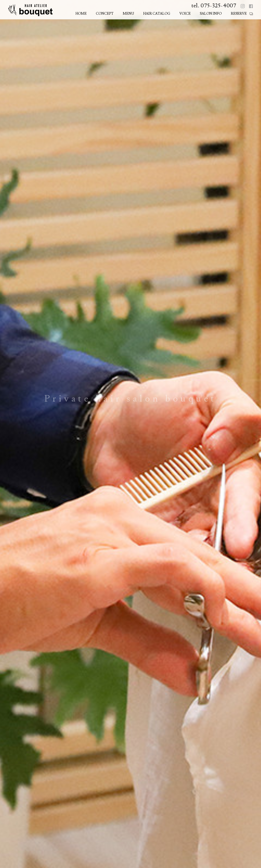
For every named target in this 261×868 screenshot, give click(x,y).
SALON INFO (211, 14)
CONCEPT (105, 14)
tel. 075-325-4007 (214, 6)
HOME (81, 14)
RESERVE (239, 14)
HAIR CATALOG (157, 14)
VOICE (185, 14)
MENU (128, 14)
